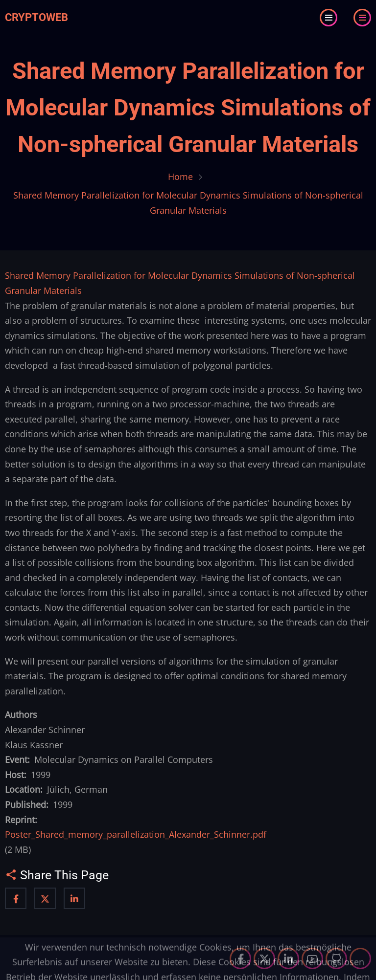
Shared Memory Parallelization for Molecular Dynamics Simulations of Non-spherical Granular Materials (188, 108)
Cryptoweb (36, 17)
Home (180, 177)
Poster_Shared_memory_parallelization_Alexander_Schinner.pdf (136, 834)
